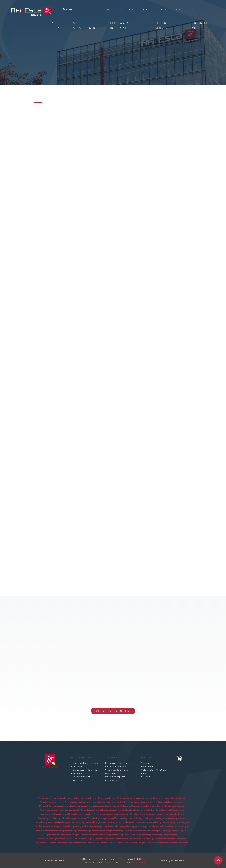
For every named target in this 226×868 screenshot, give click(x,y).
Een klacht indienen (116, 766)
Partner (139, 9)
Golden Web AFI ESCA (153, 770)
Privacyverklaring (172, 861)
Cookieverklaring (53, 861)
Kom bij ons (148, 766)
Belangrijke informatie (118, 763)
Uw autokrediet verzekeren (80, 778)
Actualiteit (147, 763)
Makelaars (174, 9)
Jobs (111, 9)
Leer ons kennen (113, 711)
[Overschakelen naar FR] (202, 9)
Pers (144, 773)
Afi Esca (146, 776)
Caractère (138, 862)
